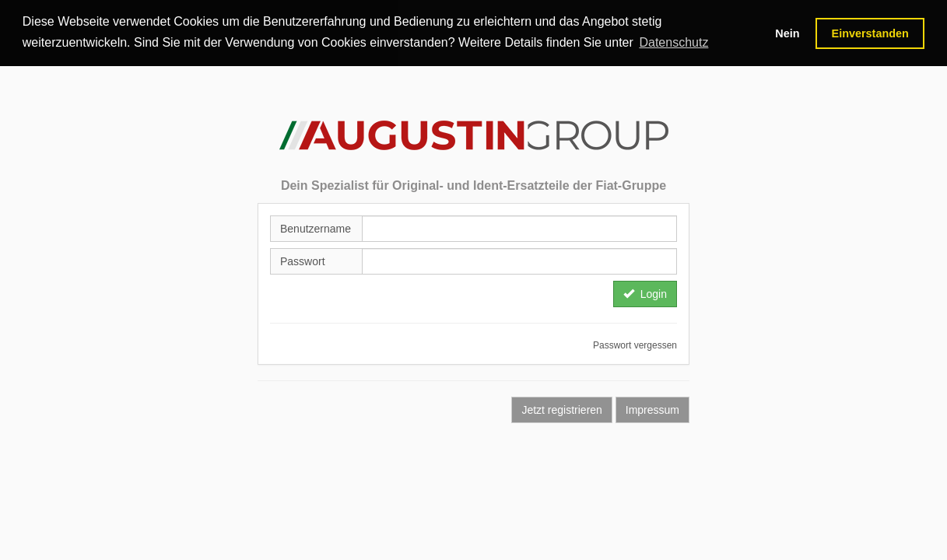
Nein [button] (787, 33)
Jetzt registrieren (561, 409)
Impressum (652, 409)
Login (645, 293)
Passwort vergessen (635, 345)
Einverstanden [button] (870, 33)
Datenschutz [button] (673, 42)
